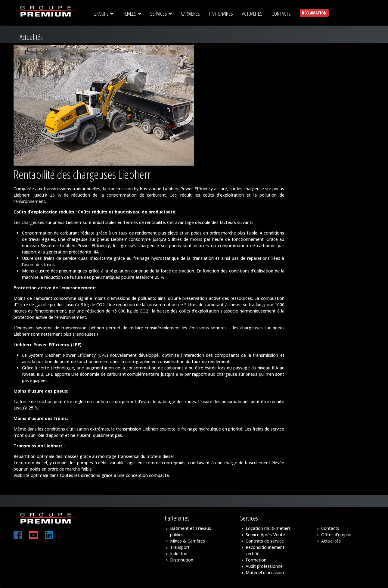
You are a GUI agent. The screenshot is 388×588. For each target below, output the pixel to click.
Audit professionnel (265, 566)
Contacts (330, 528)
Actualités (331, 541)
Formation (256, 560)
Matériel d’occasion (265, 572)
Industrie (179, 554)
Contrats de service (265, 541)
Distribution (182, 560)
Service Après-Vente (265, 535)
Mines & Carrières (188, 541)
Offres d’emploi (336, 535)
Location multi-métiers (268, 528)
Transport (180, 547)
